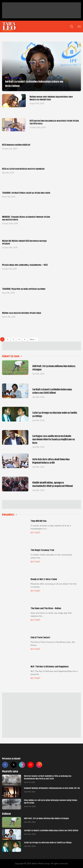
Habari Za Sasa (12, 356)
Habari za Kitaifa (15, 78)
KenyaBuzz (9, 515)
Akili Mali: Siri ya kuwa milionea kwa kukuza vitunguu (46, 818)
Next (33, 339)
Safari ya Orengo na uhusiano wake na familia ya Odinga (48, 843)
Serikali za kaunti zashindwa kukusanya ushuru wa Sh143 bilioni (51, 830)
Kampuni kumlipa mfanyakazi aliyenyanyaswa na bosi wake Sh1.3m (52, 788)
